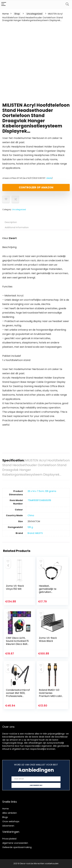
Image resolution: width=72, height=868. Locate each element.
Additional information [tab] (17, 227)
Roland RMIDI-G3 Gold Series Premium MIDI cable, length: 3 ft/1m (51, 695)
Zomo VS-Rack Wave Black (48, 639)
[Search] (67, 4)
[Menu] (4, 4)
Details (49, 178)
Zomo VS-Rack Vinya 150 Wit (15, 587)
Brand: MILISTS (35, 533)
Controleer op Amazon (36, 187)
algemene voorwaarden (15, 843)
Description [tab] (11, 222)
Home (6, 14)
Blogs (5, 817)
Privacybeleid (9, 839)
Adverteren (8, 826)
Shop (17, 14)
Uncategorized (34, 14)
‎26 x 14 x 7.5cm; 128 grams (42, 491)
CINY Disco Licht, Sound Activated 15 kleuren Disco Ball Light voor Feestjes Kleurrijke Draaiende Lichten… (18, 646)
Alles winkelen (10, 813)
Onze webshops (11, 821)
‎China (31, 515)
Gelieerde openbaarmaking (17, 847)
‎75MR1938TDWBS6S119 (39, 500)
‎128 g (30, 527)
